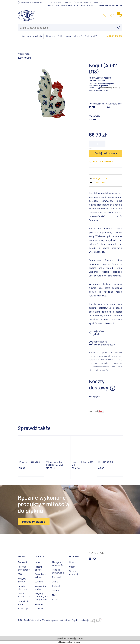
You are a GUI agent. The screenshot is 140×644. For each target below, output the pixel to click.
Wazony (39, 604)
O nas (50, 6)
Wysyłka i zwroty (22, 580)
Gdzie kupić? (24, 608)
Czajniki (39, 581)
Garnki (55, 581)
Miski (55, 595)
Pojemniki (57, 577)
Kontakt (91, 6)
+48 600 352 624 (114, 36)
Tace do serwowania (58, 571)
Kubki (38, 562)
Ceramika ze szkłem (41, 576)
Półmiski (57, 586)
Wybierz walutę (24, 54)
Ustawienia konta (23, 602)
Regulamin (23, 562)
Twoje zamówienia (24, 595)
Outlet (72, 567)
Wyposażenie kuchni (42, 587)
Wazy (55, 599)
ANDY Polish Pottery (97, 553)
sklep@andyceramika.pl (111, 6)
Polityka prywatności (24, 568)
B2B (83, 6)
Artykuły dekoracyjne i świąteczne (41, 596)
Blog (77, 6)
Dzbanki (39, 608)
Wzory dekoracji (74, 573)
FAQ (20, 574)
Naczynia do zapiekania (58, 564)
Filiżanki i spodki (39, 568)
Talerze (56, 590)
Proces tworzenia (63, 6)
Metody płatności (23, 587)
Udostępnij (94, 411)
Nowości (74, 562)
